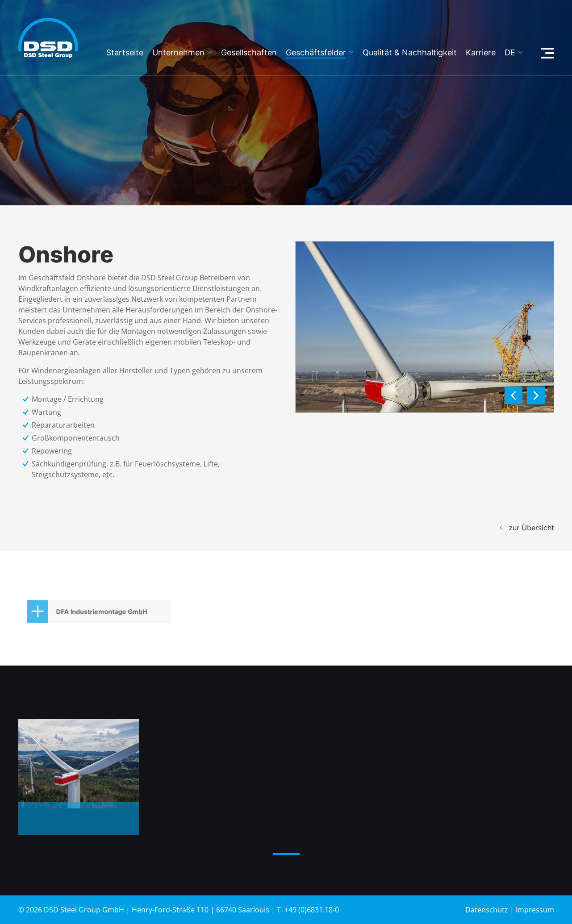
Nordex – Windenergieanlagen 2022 (76, 825)
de (510, 53)
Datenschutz (487, 910)
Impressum (535, 910)
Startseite (125, 53)
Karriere (481, 53)
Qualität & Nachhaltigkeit (410, 53)
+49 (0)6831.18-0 (312, 910)
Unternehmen (178, 53)
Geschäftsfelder (316, 53)
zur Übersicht (531, 528)
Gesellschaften (249, 53)
